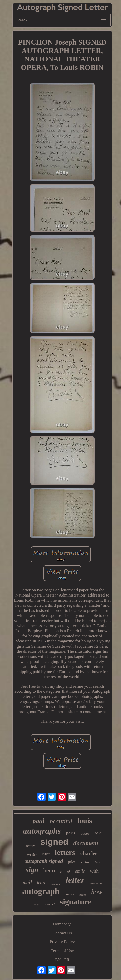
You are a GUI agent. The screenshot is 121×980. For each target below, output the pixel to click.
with (94, 871)
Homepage (62, 924)
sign (32, 870)
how (97, 892)
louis (85, 821)
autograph (41, 891)
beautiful (61, 821)
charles (89, 853)
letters (65, 852)
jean (97, 862)
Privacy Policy (62, 942)
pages (85, 833)
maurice (56, 884)
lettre (42, 883)
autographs (42, 831)
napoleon (96, 883)
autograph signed (44, 861)
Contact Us (62, 933)
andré (65, 872)
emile (80, 871)
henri (49, 870)
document (86, 843)
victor (85, 862)
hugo (36, 904)
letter (75, 880)
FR (67, 960)
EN (58, 960)
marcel (50, 904)
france (83, 895)
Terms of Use (62, 951)
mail (27, 882)
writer (32, 854)
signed (54, 842)
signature (75, 902)
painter (69, 894)
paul (39, 821)
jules (72, 862)
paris (71, 833)
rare (46, 854)
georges (31, 845)
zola (98, 833)
